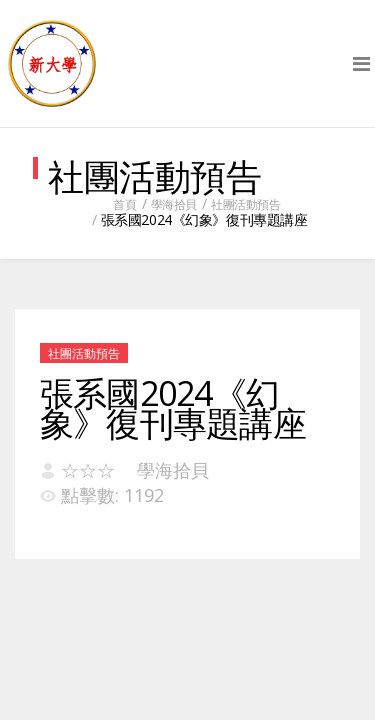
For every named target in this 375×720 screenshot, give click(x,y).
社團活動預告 (245, 204)
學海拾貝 (174, 204)
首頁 (124, 204)
